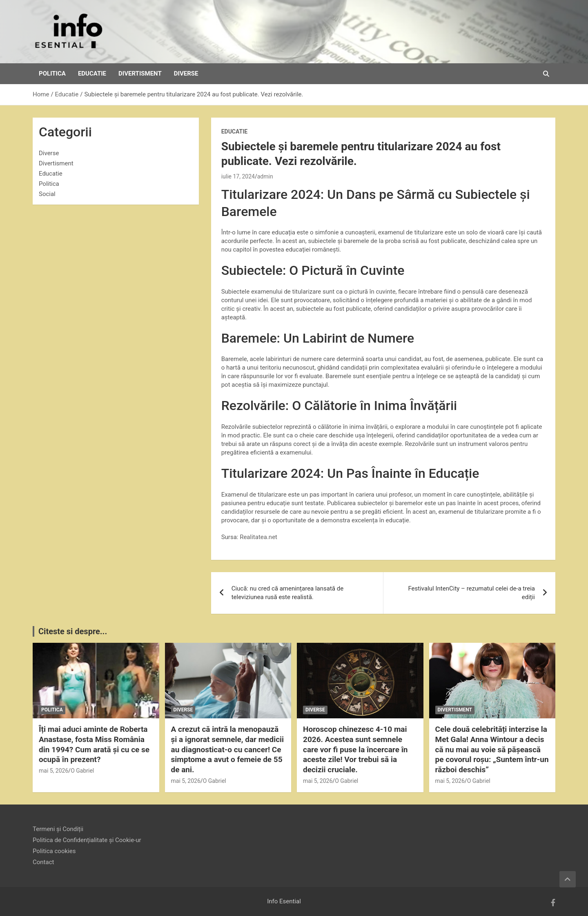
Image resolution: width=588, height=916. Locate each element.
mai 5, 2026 (53, 771)
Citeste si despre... (73, 631)
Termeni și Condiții (58, 829)
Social (47, 194)
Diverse (186, 74)
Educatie (92, 74)
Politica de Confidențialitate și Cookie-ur (87, 840)
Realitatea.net (258, 537)
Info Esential (284, 901)
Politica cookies (54, 851)
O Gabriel (82, 771)
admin (265, 176)
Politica (52, 74)
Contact (43, 862)
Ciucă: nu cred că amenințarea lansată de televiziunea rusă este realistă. (288, 593)
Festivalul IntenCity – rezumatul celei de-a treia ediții (471, 593)
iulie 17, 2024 (238, 176)
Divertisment (140, 74)
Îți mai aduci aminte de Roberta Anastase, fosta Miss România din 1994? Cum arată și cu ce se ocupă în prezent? (94, 744)
